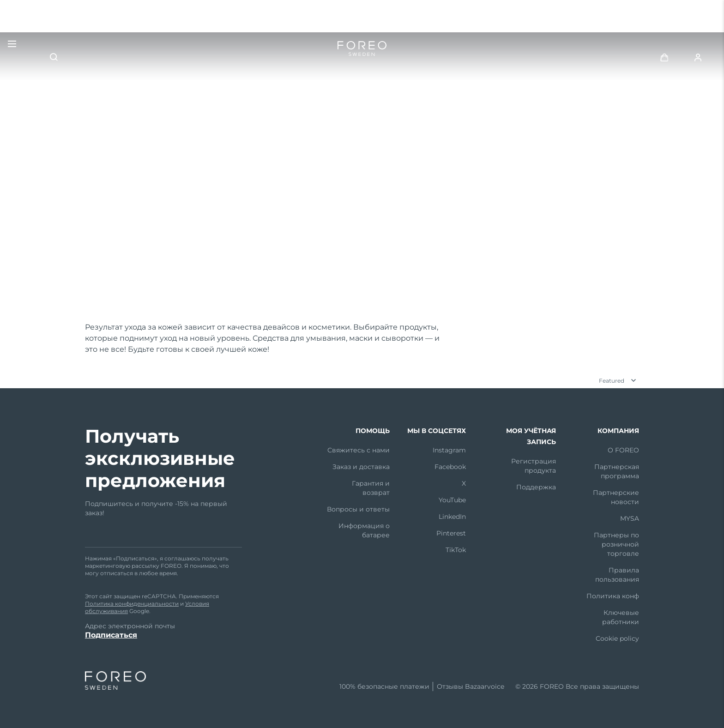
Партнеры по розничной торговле (616, 544)
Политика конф (613, 596)
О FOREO (623, 450)
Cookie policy (617, 638)
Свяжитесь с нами (359, 450)
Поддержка (536, 487)
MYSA (630, 518)
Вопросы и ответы (358, 509)
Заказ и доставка (361, 467)
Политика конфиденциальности (132, 604)
